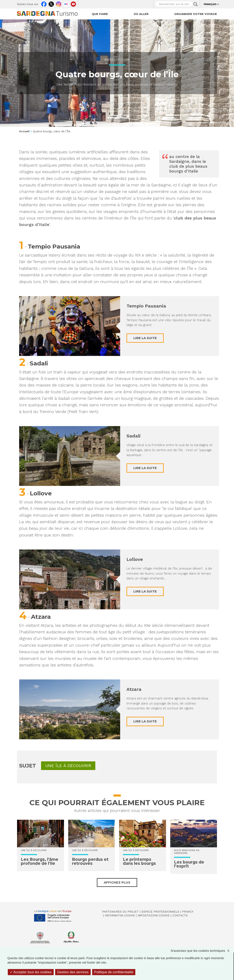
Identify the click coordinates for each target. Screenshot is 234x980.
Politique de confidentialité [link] (114, 972)
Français (210, 4)
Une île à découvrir (117, 60)
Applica (195, 4)
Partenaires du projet (120, 912)
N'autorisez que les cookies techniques (202, 951)
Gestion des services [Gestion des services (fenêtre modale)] (73, 972)
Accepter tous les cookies (31, 972)
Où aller (141, 14)
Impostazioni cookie (154, 915)
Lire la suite (145, 338)
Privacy (188, 912)
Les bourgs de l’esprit (189, 864)
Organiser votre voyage (196, 14)
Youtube (73, 3)
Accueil (24, 131)
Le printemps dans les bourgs (139, 861)
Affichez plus (117, 882)
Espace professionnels (160, 912)
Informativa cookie (120, 915)
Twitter (51, 3)
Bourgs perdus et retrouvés (90, 861)
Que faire (100, 14)
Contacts (180, 915)
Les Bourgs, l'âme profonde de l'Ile (40, 861)
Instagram (59, 3)
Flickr (66, 3)
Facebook (44, 3)
